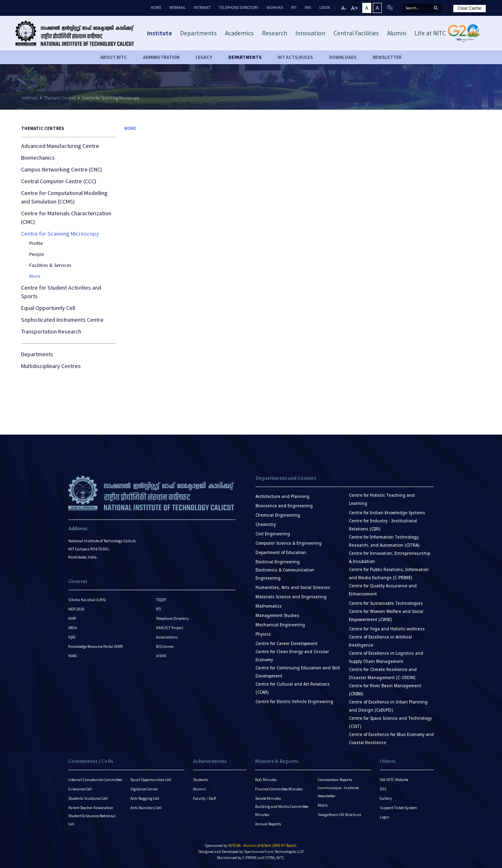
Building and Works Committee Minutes (282, 811)
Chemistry (266, 525)
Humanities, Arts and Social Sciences (293, 588)
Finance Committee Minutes (279, 789)
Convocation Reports (335, 780)
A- (344, 8)
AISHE (161, 656)
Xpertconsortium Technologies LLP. (274, 852)
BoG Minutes (266, 780)
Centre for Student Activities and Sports (61, 292)
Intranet (202, 8)
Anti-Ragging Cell (145, 798)
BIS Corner (165, 646)
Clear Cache (470, 8)
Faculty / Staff (204, 798)
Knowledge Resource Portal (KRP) (96, 646)
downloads (343, 57)
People (37, 254)
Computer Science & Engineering (289, 543)
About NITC (114, 57)
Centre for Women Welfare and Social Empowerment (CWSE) (386, 616)
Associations (167, 637)
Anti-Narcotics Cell (146, 808)
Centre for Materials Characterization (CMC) (66, 218)
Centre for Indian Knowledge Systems (387, 513)
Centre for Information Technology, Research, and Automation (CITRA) (384, 541)
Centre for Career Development (287, 644)
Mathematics (269, 606)
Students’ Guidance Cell (88, 798)
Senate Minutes (268, 798)
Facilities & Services (50, 265)
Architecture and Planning (282, 497)
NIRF (72, 618)
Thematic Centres (60, 98)
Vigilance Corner (144, 789)
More (35, 276)
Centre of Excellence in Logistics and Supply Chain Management (386, 657)
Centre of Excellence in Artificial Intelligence (380, 641)
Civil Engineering (273, 534)
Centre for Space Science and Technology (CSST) (390, 722)
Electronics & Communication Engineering (285, 574)
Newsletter (387, 57)
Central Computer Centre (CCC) (59, 181)
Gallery (386, 798)
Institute (30, 98)
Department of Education (281, 553)
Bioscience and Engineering (284, 506)
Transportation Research (51, 331)
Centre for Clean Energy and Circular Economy (292, 656)
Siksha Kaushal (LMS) (87, 600)
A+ (354, 8)
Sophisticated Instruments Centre (62, 320)
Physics (263, 634)
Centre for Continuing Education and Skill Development (298, 672)
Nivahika (275, 8)
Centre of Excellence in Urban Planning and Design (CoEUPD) (388, 706)
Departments (37, 354)
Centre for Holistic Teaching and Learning (382, 499)
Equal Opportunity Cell (48, 308)
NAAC (73, 656)
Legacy (204, 57)
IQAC (72, 637)
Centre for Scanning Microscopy (111, 98)
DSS (383, 789)
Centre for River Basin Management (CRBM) (385, 690)
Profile (36, 243)
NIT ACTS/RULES (295, 57)
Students (200, 780)
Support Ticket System (398, 808)
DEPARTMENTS (245, 57)
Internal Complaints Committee (95, 780)
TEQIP (161, 600)
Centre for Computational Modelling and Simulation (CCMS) (64, 197)
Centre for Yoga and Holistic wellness (387, 629)
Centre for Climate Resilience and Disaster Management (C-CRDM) (383, 674)
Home (156, 8)
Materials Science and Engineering (291, 597)
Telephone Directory (239, 8)
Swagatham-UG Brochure (339, 815)
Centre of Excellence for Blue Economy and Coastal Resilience (391, 739)
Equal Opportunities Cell (151, 780)
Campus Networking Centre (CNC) (62, 169)
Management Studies (277, 616)
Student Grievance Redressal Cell (92, 820)
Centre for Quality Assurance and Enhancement (383, 590)
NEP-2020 (76, 609)
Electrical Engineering (278, 562)
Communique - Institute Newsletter (338, 792)
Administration (161, 57)
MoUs (323, 805)
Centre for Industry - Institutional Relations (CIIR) (383, 525)
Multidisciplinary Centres (51, 366)
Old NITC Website (394, 780)
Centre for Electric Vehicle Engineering (294, 702)
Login (385, 817)
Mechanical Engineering (280, 625)
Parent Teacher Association (91, 808)
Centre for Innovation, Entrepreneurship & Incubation (389, 557)
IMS (308, 8)
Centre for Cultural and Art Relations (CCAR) (293, 688)
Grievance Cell (80, 789)
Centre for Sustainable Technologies (386, 603)
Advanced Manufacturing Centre (60, 146)
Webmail (177, 8)
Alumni (199, 789)
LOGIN (325, 8)
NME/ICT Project (169, 628)
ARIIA (72, 628)
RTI (294, 8)
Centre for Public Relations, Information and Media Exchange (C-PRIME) (389, 574)
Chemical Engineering (278, 515)
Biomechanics (38, 158)
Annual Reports (268, 824)
